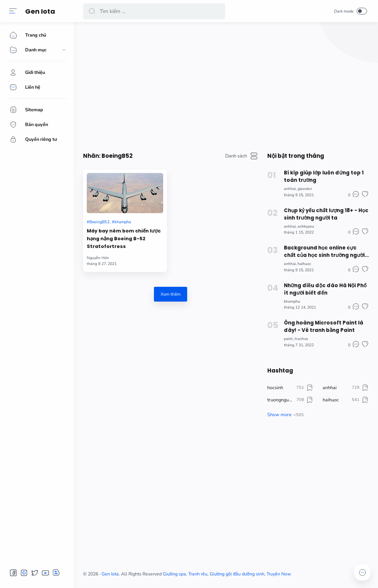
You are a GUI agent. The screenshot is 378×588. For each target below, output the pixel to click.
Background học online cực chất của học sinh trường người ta (324, 252)
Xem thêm (171, 294)
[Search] (154, 11)
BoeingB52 (99, 222)
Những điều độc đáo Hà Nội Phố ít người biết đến (325, 289)
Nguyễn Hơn (98, 258)
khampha (123, 222)
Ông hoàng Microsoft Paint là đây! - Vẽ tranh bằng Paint (324, 327)
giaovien (305, 189)
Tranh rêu (198, 574)
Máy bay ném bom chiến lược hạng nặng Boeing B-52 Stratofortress (124, 239)
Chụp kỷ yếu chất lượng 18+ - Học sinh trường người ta (326, 214)
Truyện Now (279, 574)
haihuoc (304, 264)
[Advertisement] (226, 85)
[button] (13, 11)
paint (288, 339)
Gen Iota (40, 11)
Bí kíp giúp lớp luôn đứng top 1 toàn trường (324, 176)
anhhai (290, 189)
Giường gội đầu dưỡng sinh (237, 574)
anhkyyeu (306, 226)
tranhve (301, 339)
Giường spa (174, 574)
